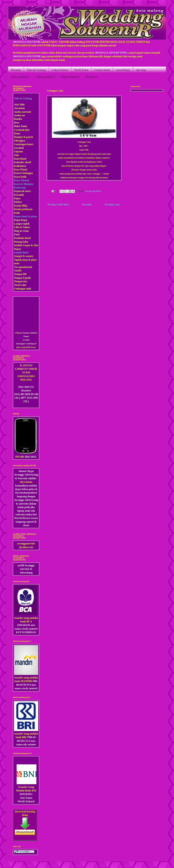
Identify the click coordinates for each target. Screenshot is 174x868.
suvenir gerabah (93, 191)
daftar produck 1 (21, 77)
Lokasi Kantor (60, 70)
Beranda (16, 70)
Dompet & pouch (23, 137)
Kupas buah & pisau (25, 216)
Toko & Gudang (36, 70)
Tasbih (18, 271)
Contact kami (102, 70)
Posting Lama (112, 204)
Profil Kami (81, 70)
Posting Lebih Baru (58, 204)
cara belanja (123, 70)
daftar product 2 (46, 77)
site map (141, 70)
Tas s (17, 267)
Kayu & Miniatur (24, 184)
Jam (16, 155)
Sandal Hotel (21, 253)
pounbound (26, 267)
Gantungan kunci (24, 144)
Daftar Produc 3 (70, 77)
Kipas (17, 198)
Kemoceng (20, 188)
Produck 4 (92, 77)
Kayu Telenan (22, 180)
